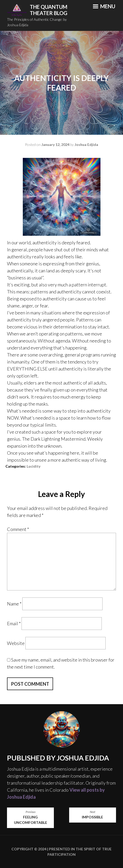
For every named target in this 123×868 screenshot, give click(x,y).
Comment (18, 529)
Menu (104, 6)
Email (14, 623)
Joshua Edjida (86, 144)
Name (14, 604)
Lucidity (34, 466)
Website (16, 643)
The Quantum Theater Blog (49, 10)
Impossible (93, 815)
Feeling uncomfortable (30, 817)
